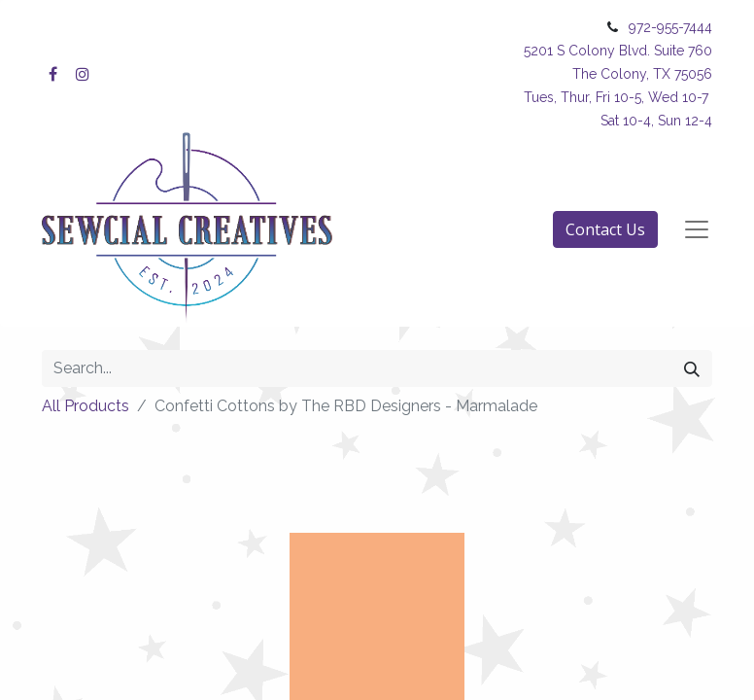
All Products (86, 406)
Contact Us (605, 229)
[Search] (692, 368)
